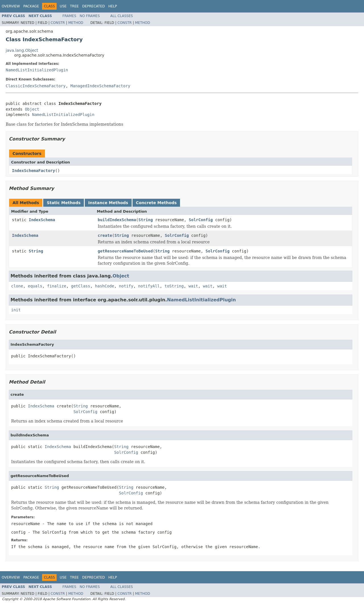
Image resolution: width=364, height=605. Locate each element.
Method (76, 23)
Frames (70, 16)
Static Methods (64, 203)
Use (63, 6)
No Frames (90, 16)
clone (17, 286)
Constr (58, 23)
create (105, 235)
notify (126, 286)
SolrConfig (201, 220)
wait (193, 286)
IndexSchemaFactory (34, 171)
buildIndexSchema (117, 220)
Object (32, 109)
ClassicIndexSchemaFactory (36, 86)
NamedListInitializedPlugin (37, 70)
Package (31, 6)
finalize (56, 286)
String (146, 220)
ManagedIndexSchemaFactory (101, 86)
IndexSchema (42, 220)
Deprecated (94, 6)
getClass (81, 286)
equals (35, 286)
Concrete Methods (156, 203)
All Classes (122, 16)
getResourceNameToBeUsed (125, 251)
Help (113, 6)
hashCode (105, 286)
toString (174, 286)
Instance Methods (108, 203)
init (16, 310)
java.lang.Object (22, 50)
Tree (74, 6)
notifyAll (149, 286)
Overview (11, 6)
